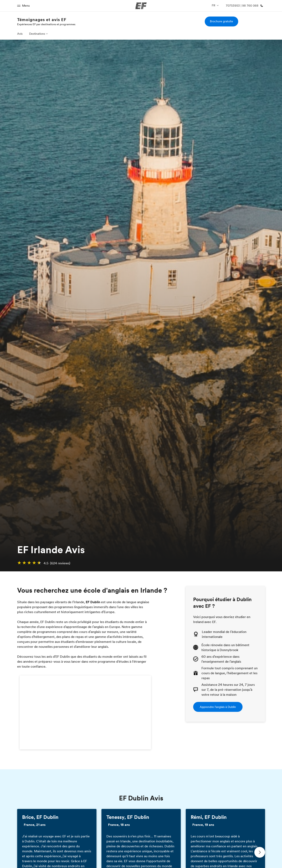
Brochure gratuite (221, 21)
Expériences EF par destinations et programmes (46, 24)
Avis (20, 34)
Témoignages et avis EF (42, 20)
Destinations (37, 34)
